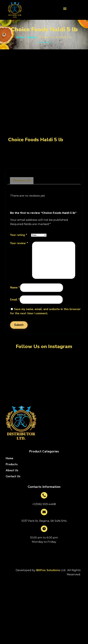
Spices (32, 37)
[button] (65, 8)
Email (15, 300)
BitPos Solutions (48, 570)
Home (20, 37)
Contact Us (13, 476)
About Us (12, 470)
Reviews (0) (22, 180)
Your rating (19, 235)
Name (15, 288)
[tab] (22, 181)
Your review (19, 243)
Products (12, 464)
